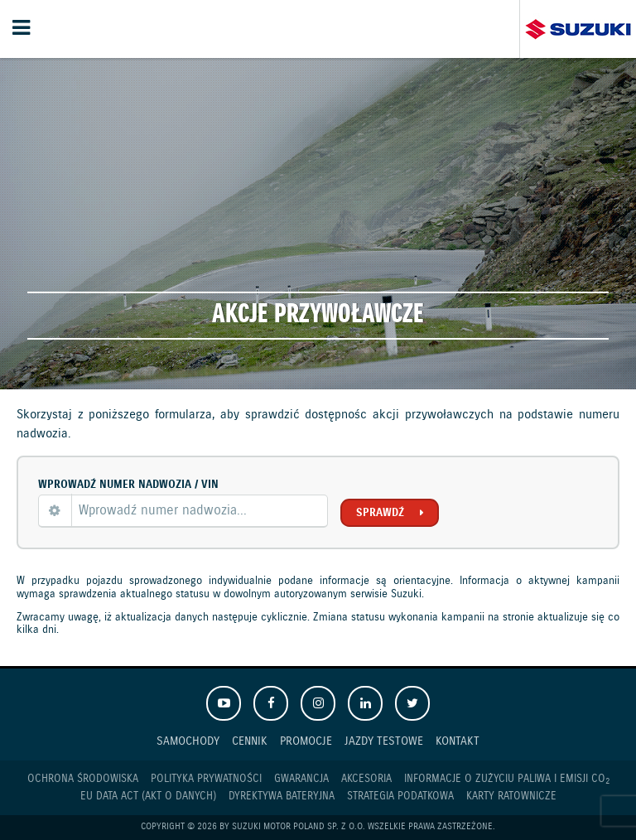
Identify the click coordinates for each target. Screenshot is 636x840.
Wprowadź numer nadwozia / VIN (128, 485)
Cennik (250, 741)
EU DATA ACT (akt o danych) (148, 797)
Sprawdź (380, 513)
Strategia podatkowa (400, 797)
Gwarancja (301, 779)
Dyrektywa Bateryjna (282, 797)
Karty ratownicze (511, 797)
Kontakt (458, 741)
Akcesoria (366, 779)
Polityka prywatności (206, 779)
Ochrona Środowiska (83, 779)
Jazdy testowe (384, 741)
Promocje (306, 741)
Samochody (188, 741)
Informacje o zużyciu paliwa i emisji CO (507, 780)
